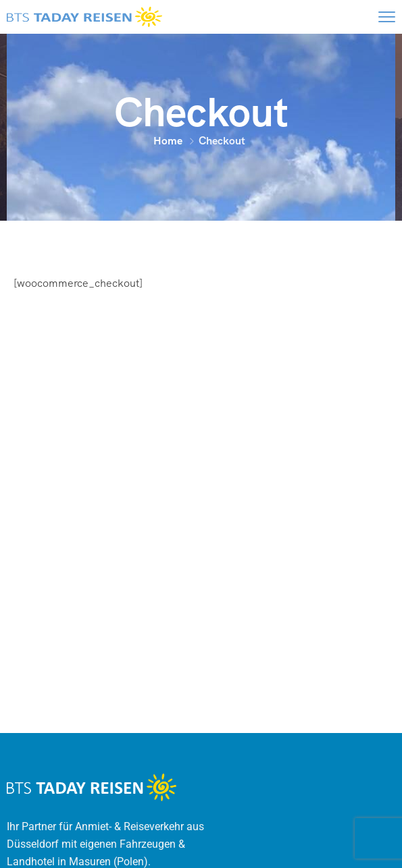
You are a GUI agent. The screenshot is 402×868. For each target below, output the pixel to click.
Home (168, 141)
